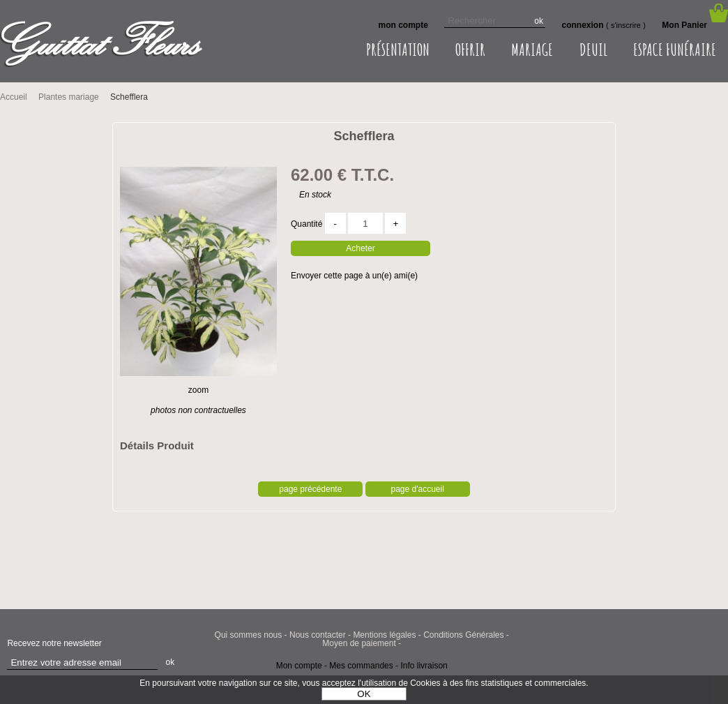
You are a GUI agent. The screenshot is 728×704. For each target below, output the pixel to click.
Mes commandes (361, 666)
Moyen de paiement (359, 643)
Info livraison (424, 666)
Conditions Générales (463, 635)
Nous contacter (318, 635)
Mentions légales (384, 635)
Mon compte (299, 666)
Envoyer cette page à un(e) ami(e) (354, 276)
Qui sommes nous (249, 635)
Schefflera (364, 136)
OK (364, 694)
